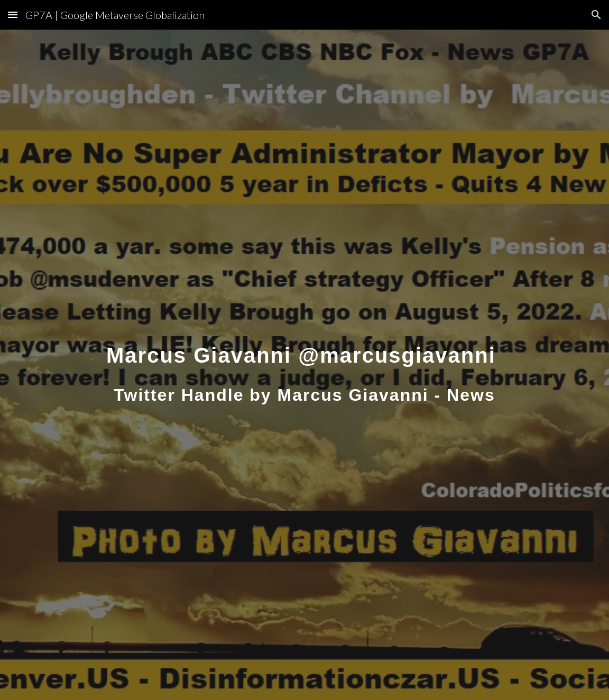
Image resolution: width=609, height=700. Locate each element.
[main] (304, 365)
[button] (13, 15)
